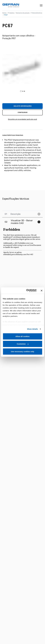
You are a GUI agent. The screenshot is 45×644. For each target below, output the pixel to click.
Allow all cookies (22, 336)
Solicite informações (23, 106)
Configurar (23, 112)
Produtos (11, 13)
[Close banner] (42, 291)
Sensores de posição (23, 13)
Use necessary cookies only (22, 351)
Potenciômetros (37, 13)
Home (4, 13)
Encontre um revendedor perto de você (22, 119)
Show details (32, 329)
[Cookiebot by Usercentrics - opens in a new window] (27, 291)
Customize (23, 344)
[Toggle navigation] (41, 5)
